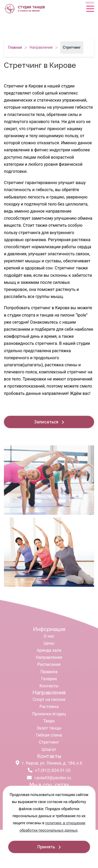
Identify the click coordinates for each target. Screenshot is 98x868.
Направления (49, 657)
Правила (49, 672)
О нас (49, 636)
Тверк (49, 721)
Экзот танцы (49, 728)
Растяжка (49, 707)
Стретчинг (49, 742)
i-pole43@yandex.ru (49, 778)
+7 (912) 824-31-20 (49, 770)
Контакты (49, 686)
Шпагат (49, 750)
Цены (49, 643)
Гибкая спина (49, 735)
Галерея (49, 679)
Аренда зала (49, 650)
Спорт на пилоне (49, 700)
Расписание (49, 664)
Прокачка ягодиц (49, 714)
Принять (47, 847)
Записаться (47, 422)
